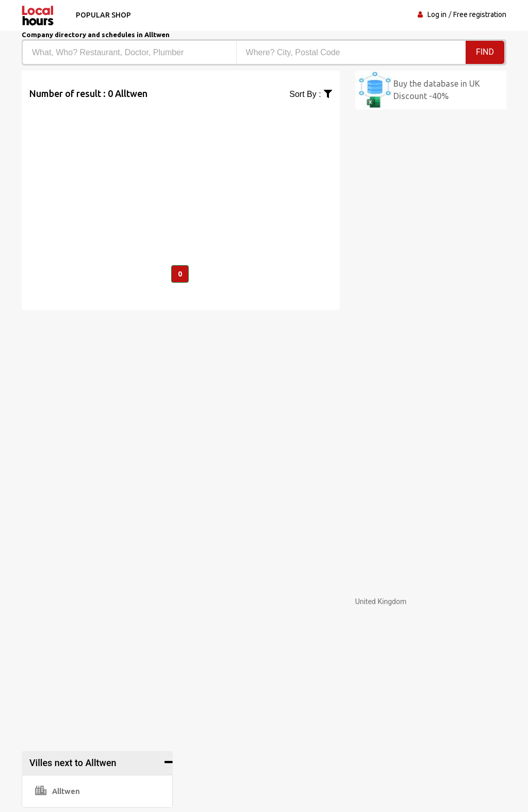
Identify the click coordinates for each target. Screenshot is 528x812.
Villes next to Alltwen (73, 763)
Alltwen (57, 791)
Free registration (480, 14)
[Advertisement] (181, 173)
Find (485, 52)
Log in (437, 14)
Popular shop (103, 15)
